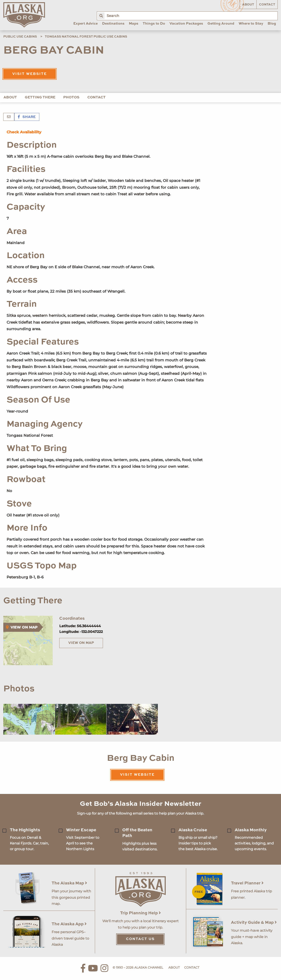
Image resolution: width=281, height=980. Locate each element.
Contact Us (140, 939)
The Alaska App (69, 924)
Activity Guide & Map (254, 923)
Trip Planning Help (140, 913)
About (248, 5)
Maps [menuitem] (134, 24)
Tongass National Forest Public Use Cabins (86, 37)
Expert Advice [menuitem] (86, 24)
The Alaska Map (69, 883)
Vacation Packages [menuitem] (186, 24)
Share (27, 117)
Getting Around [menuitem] (221, 24)
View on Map (81, 643)
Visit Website (30, 74)
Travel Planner (247, 883)
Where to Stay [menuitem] (251, 24)
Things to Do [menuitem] (154, 24)
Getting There (40, 98)
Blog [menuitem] (272, 24)
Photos (71, 98)
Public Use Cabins (20, 37)
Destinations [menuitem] (113, 24)
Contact (267, 5)
